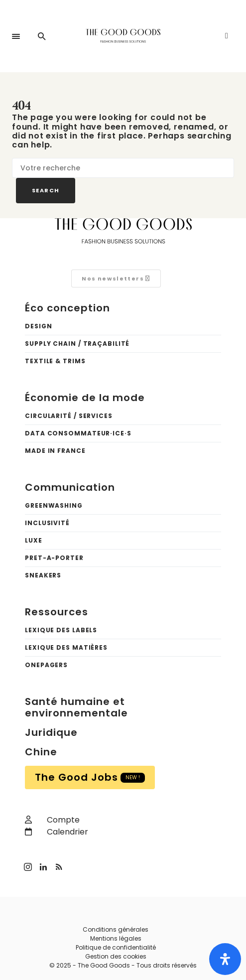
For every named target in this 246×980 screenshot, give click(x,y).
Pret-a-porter (54, 558)
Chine (41, 752)
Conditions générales (116, 929)
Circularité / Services (69, 416)
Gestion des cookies (116, 956)
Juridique (51, 732)
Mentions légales (116, 938)
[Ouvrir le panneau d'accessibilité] (225, 959)
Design (38, 326)
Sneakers (43, 575)
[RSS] (64, 867)
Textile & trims (55, 361)
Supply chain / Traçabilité (77, 344)
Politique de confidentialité (116, 947)
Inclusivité (47, 523)
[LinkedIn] (48, 867)
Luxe (34, 540)
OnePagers (46, 665)
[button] (16, 36)
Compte (52, 820)
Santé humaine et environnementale (76, 707)
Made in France (55, 451)
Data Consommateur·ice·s (78, 433)
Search (46, 190)
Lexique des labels (61, 630)
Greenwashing (54, 505)
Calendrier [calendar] (57, 832)
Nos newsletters (116, 279)
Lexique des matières (66, 647)
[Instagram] (32, 867)
